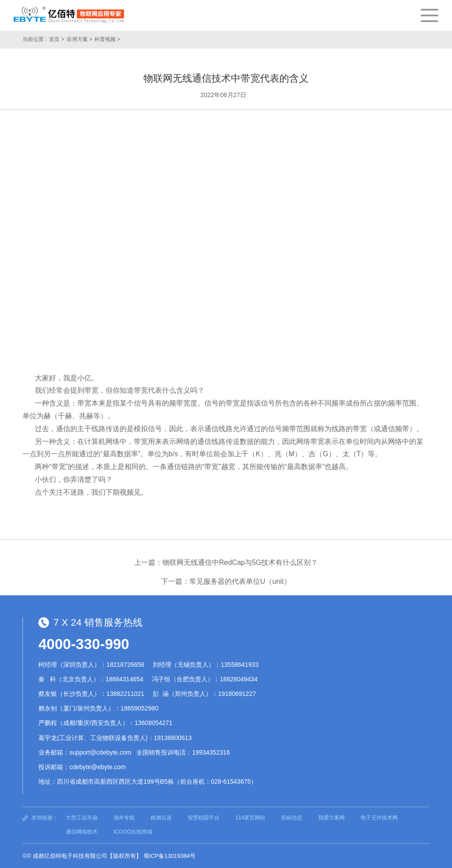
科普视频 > (107, 39)
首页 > (56, 39)
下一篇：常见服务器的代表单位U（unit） (226, 581)
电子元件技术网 (379, 818)
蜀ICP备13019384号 (170, 856)
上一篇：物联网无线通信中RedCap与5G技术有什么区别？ (226, 562)
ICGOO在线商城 (133, 832)
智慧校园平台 (203, 818)
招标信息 (292, 818)
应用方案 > (79, 39)
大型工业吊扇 (82, 818)
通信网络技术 (82, 832)
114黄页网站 (250, 818)
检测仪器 (161, 818)
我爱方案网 (331, 818)
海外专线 (124, 818)
